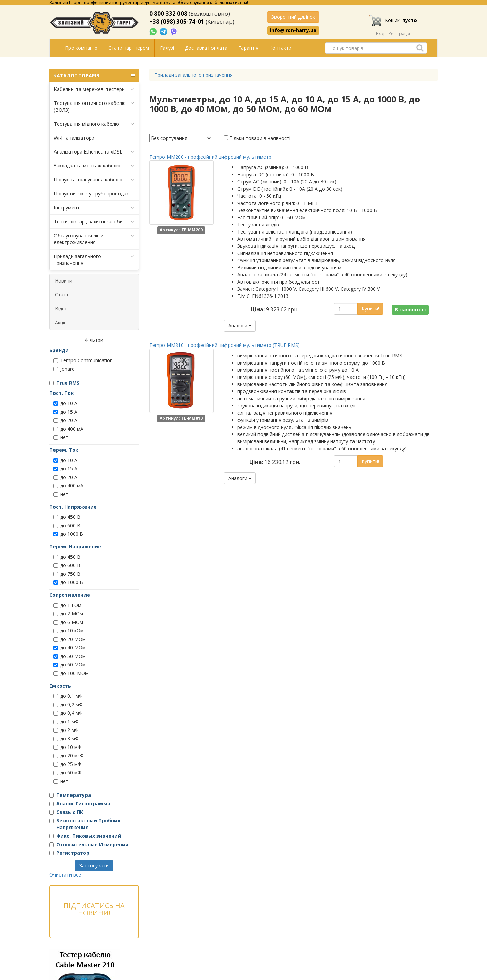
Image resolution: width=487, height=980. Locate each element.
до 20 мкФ (69, 756)
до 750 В (67, 574)
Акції (60, 323)
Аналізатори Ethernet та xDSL (94, 152)
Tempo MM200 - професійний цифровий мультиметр (210, 157)
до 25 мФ (67, 764)
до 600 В (67, 525)
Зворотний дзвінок (293, 17)
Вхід (380, 34)
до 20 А (65, 420)
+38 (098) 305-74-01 (177, 22)
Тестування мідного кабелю (94, 124)
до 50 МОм (70, 656)
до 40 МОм (70, 648)
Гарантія (248, 48)
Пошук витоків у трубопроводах (91, 194)
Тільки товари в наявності (260, 138)
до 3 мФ (66, 738)
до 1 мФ (66, 721)
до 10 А (65, 403)
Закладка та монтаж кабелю (94, 166)
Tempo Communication (83, 360)
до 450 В (67, 517)
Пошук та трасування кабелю (94, 180)
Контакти (280, 48)
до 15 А (65, 412)
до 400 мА (68, 429)
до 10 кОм (69, 631)
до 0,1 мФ (68, 696)
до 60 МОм (70, 665)
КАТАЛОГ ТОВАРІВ (94, 76)
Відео (61, 309)
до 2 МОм (68, 614)
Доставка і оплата (206, 48)
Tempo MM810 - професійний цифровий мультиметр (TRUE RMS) (224, 345)
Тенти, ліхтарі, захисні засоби (94, 222)
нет (61, 437)
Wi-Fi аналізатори (74, 138)
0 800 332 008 (168, 13)
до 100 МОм (71, 673)
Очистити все (65, 875)
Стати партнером (129, 48)
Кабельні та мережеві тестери (94, 89)
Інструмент (94, 208)
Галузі (167, 48)
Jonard (64, 369)
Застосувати (94, 865)
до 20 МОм (70, 639)
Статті (62, 295)
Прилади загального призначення (94, 260)
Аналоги (240, 326)
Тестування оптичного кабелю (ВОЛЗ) (94, 106)
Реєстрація (399, 34)
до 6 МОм (68, 622)
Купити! (370, 309)
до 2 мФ (66, 730)
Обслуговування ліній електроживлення (94, 239)
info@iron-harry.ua (293, 30)
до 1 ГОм (67, 605)
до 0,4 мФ (68, 713)
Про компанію (81, 48)
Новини (64, 281)
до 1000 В (68, 534)
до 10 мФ (67, 747)
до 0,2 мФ (68, 704)
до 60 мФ (67, 773)
